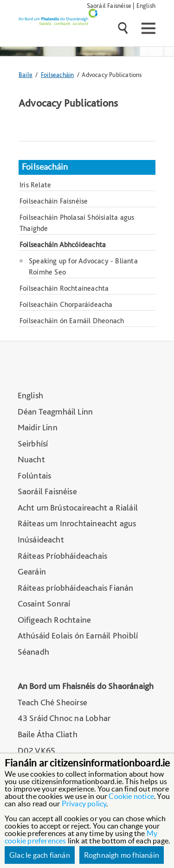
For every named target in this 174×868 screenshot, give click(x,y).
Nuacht (31, 459)
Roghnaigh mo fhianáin (122, 855)
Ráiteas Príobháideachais (63, 556)
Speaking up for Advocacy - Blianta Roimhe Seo (83, 266)
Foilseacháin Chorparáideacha (66, 304)
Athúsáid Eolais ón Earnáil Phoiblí (78, 635)
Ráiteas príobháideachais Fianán (76, 588)
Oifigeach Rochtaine (55, 620)
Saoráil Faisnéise (109, 5)
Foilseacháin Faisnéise (54, 201)
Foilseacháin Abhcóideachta (63, 245)
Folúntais (35, 475)
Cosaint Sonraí (44, 603)
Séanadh (33, 652)
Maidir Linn (38, 427)
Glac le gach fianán (40, 855)
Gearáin (32, 571)
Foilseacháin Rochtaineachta (64, 288)
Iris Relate (35, 185)
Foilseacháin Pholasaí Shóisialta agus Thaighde (77, 223)
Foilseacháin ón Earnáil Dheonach (72, 321)
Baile (26, 74)
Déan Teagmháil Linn (55, 412)
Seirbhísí (33, 444)
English (146, 5)
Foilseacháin (57, 74)
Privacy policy (84, 804)
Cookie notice (131, 796)
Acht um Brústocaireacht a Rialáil (78, 507)
